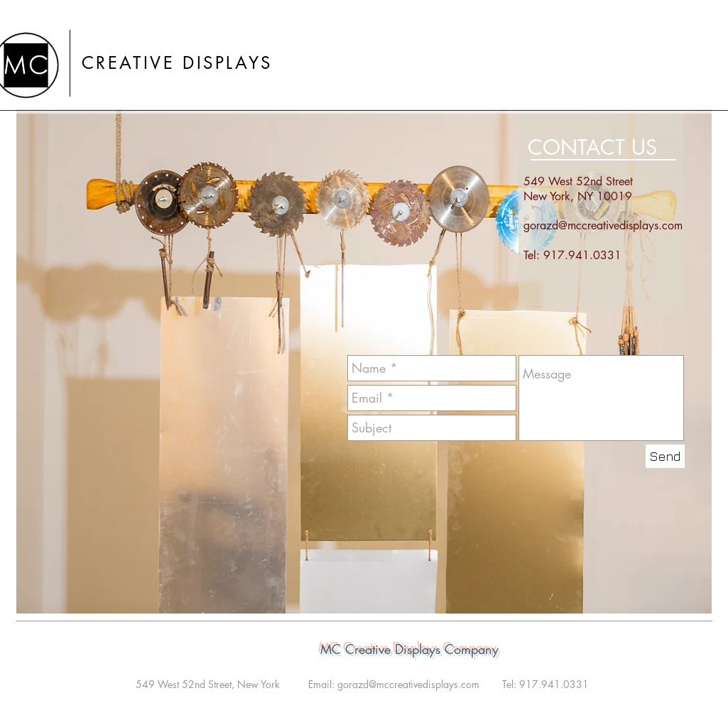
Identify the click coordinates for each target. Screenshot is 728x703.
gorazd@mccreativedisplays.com (603, 225)
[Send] (665, 456)
